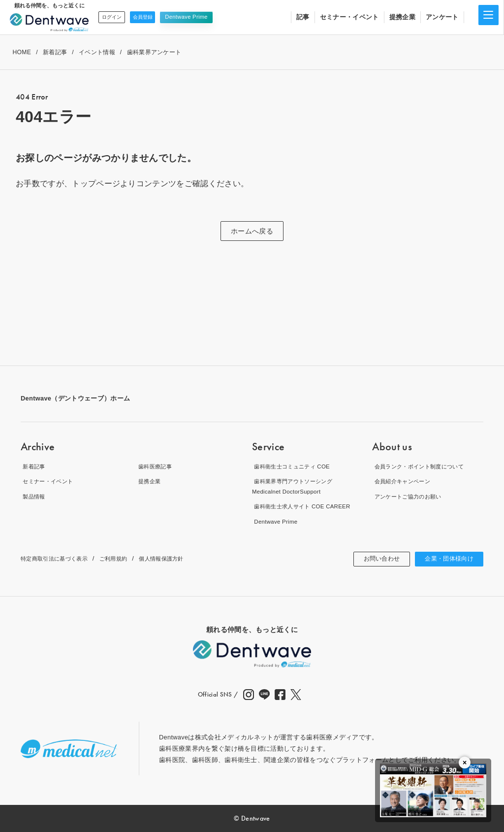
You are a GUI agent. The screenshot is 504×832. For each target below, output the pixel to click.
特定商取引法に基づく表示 (60, 558)
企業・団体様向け (445, 559)
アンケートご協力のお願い (411, 496)
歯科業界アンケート (154, 52)
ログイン (115, 17)
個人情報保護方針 (182, 558)
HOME (22, 52)
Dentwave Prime (200, 17)
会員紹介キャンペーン (405, 482)
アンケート (442, 17)
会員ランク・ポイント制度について (425, 466)
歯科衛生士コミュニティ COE (296, 466)
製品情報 (34, 496)
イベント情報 (97, 52)
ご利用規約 (128, 558)
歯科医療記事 (156, 466)
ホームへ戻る (252, 231)
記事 (303, 17)
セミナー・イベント (349, 17)
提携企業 (402, 17)
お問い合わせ (371, 559)
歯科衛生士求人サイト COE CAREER (307, 507)
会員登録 (153, 17)
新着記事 (55, 52)
